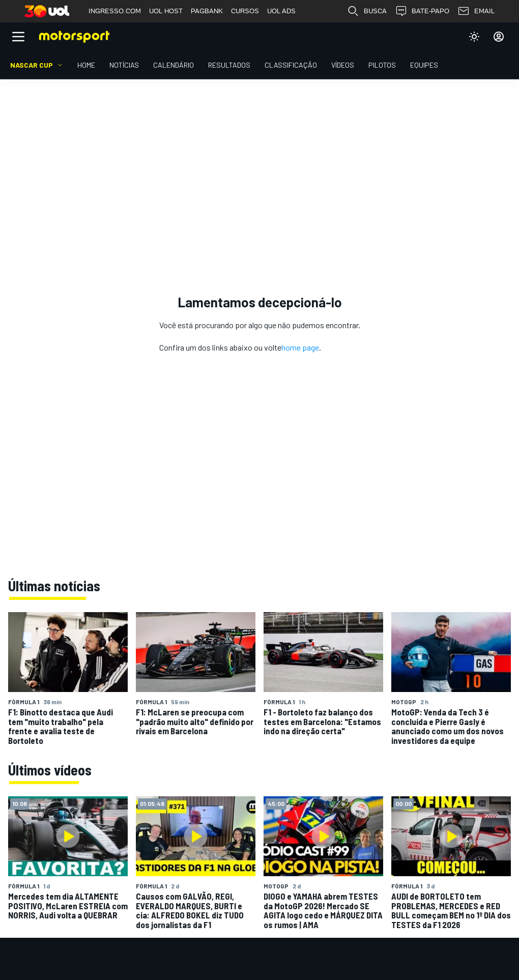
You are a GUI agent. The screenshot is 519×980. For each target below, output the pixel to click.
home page (300, 347)
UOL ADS (281, 11)
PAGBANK (207, 11)
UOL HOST (166, 11)
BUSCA (367, 11)
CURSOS (245, 11)
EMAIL (476, 11)
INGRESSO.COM (115, 11)
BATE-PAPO (422, 11)
